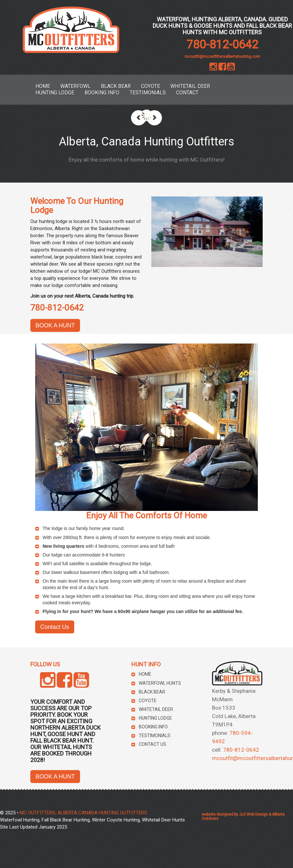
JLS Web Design (253, 814)
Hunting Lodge (55, 93)
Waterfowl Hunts (160, 683)
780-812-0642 (222, 45)
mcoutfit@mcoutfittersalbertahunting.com (222, 57)
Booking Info (102, 93)
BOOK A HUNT (55, 325)
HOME (43, 86)
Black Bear (116, 86)
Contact (187, 93)
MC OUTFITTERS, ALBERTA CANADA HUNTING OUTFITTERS (83, 813)
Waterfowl (76, 86)
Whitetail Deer (190, 86)
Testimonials (148, 93)
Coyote (151, 86)
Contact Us (55, 627)
